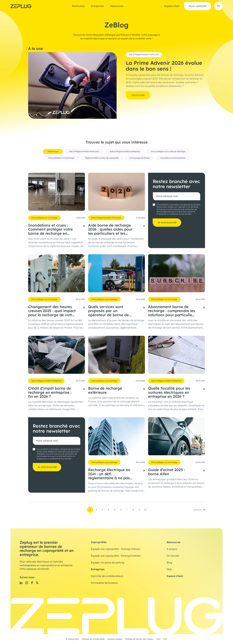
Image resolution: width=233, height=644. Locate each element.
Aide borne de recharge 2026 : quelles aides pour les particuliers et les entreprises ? (110, 229)
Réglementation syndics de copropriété (102, 158)
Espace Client (175, 576)
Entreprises (98, 6)
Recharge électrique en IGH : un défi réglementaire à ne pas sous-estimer (109, 474)
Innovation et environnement (173, 158)
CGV (165, 639)
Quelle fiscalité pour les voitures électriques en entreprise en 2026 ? (169, 392)
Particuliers (78, 6)
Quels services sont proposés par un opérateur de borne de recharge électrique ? (108, 311)
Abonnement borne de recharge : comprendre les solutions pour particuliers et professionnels (172, 311)
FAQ (169, 569)
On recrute (173, 556)
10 (145, 510)
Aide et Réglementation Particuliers (144, 55)
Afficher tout (53, 152)
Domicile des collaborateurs (107, 576)
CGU (158, 639)
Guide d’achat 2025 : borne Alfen (166, 472)
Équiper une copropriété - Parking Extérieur (116, 556)
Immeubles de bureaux (104, 583)
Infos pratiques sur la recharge (61, 158)
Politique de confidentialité (93, 639)
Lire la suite (138, 95)
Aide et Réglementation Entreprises (125, 152)
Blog (169, 563)
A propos (172, 549)
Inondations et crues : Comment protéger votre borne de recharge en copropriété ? (50, 229)
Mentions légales (115, 639)
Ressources (117, 6)
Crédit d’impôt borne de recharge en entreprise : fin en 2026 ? (50, 392)
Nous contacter (198, 6)
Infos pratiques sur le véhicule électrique (168, 152)
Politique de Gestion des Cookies (139, 639)
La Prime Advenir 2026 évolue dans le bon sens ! (164, 66)
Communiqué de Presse (139, 158)
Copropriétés (99, 542)
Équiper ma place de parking (108, 563)
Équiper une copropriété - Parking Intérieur (116, 549)
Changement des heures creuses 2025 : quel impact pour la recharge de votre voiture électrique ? (52, 311)
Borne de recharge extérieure (105, 390)
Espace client (172, 6)
